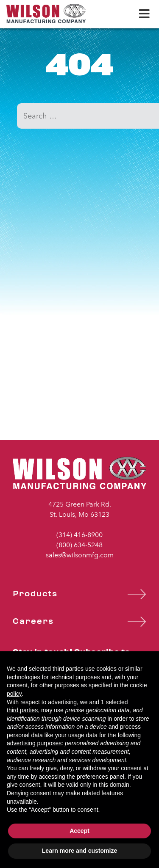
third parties (22, 710)
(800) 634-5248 (79, 545)
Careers (33, 621)
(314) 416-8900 (79, 535)
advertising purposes (34, 743)
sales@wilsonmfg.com (80, 555)
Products (35, 594)
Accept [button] (79, 831)
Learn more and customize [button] (79, 851)
